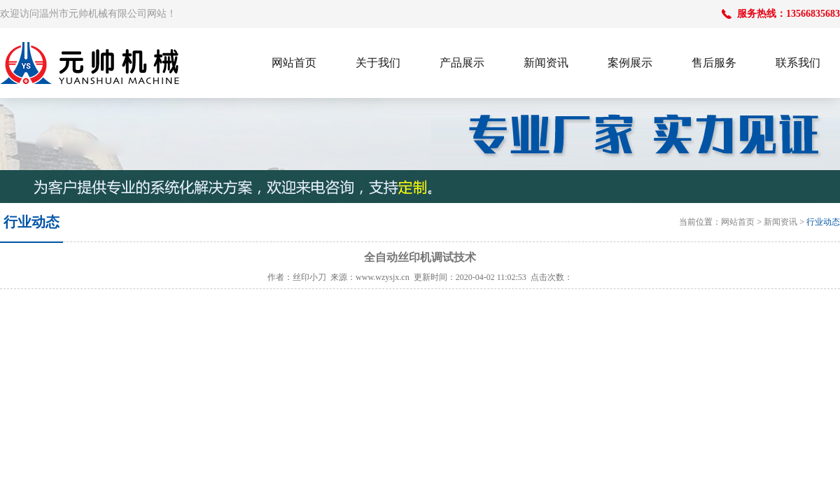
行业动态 (823, 222)
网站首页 (738, 222)
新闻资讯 (780, 222)
